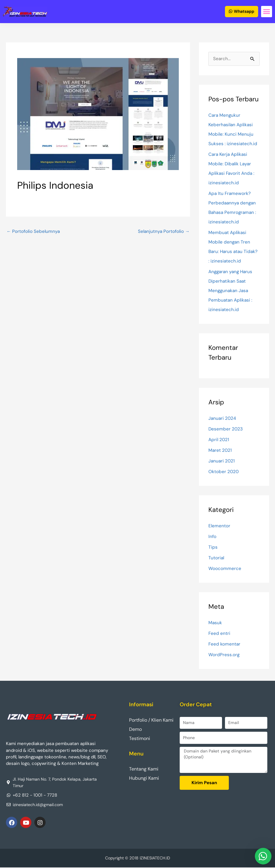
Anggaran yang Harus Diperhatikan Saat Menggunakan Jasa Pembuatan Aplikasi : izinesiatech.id (232, 291)
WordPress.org (224, 655)
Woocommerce (225, 569)
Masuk (215, 623)
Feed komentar (225, 644)
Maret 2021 (220, 450)
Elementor (219, 526)
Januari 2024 (223, 418)
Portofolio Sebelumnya (34, 232)
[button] (267, 12)
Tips (213, 547)
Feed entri (219, 634)
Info (212, 537)
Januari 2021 (222, 461)
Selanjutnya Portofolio (163, 232)
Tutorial (217, 558)
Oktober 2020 (224, 472)
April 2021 (219, 440)
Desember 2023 (226, 429)
